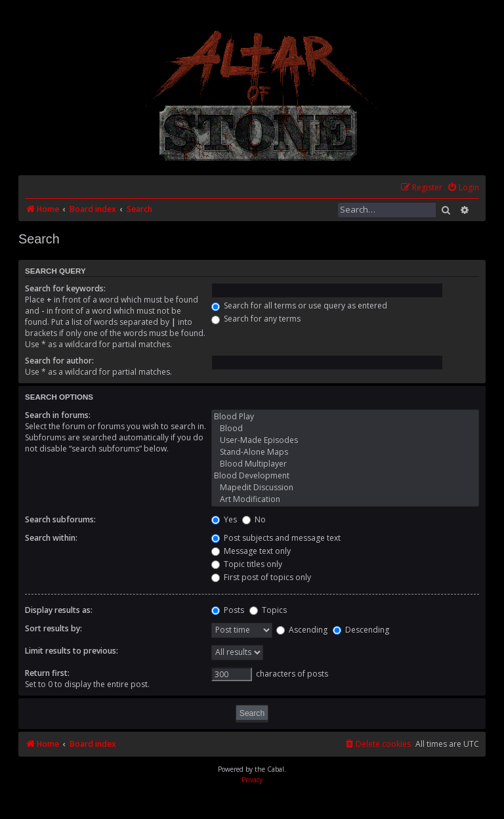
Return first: (47, 673)
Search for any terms (256, 319)
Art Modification (345, 499)
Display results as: (59, 610)
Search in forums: (58, 415)
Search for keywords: (65, 288)
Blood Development (345, 476)
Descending (361, 630)
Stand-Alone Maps (345, 452)
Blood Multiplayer (345, 464)
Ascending (302, 630)
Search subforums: (60, 519)
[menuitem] (463, 188)
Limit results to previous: (72, 651)
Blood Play (345, 417)
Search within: (51, 538)
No (254, 519)
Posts (228, 610)
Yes (224, 519)
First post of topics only (261, 577)
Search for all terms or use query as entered (299, 305)
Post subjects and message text (276, 538)
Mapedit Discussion (345, 488)
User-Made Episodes (345, 440)
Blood (345, 429)
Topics (268, 610)
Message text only (251, 551)
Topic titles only (247, 564)
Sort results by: (53, 628)
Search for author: (59, 361)
